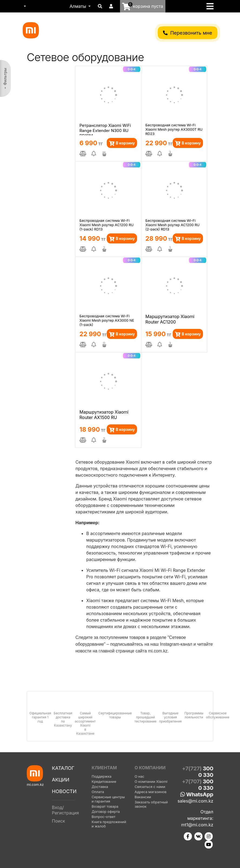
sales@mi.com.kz (195, 801)
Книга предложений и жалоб (109, 824)
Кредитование (104, 781)
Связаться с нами (150, 787)
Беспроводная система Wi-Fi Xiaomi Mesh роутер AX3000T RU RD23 (174, 129)
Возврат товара (105, 806)
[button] (24, 6)
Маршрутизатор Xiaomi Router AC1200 (170, 319)
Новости (64, 791)
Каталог (63, 768)
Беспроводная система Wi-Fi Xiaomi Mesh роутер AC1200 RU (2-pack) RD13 (172, 225)
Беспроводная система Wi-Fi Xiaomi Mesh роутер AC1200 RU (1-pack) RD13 (106, 225)
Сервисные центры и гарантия (108, 799)
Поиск (59, 821)
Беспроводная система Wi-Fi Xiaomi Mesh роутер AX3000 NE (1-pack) (107, 320)
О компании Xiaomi (151, 781)
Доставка (100, 787)
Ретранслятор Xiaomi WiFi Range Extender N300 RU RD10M (105, 129)
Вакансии (143, 797)
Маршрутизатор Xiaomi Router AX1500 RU (104, 415)
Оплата (98, 792)
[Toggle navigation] (212, 6)
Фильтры (5, 77)
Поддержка (101, 776)
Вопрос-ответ (104, 817)
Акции (61, 780)
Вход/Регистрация (65, 810)
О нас (139, 776)
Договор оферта (106, 811)
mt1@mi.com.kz (197, 825)
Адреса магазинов (151, 792)
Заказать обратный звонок (151, 804)
